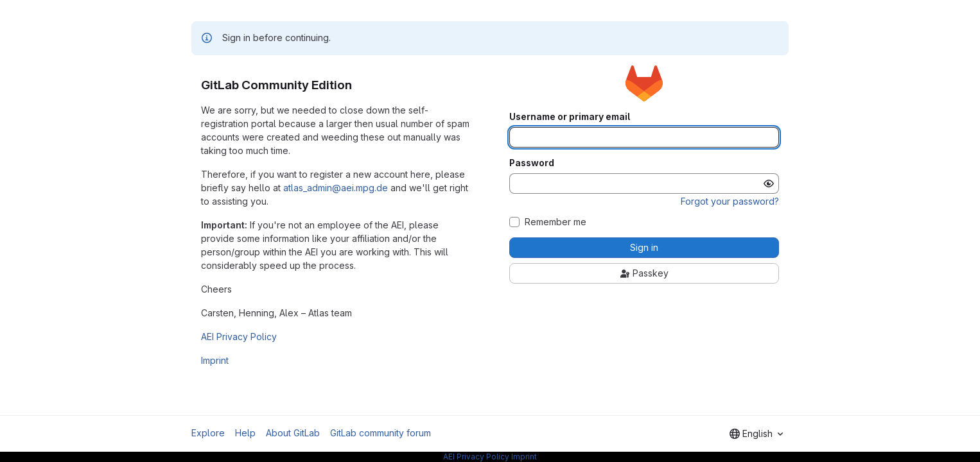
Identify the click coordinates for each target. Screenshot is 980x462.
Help (245, 433)
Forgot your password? (730, 201)
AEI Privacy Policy (239, 337)
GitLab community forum (381, 433)
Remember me (556, 222)
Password (532, 163)
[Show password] (769, 184)
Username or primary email (570, 117)
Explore (208, 433)
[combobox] (756, 434)
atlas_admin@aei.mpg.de (336, 188)
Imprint (215, 360)
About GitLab (293, 433)
